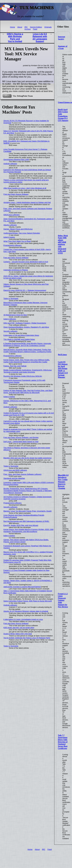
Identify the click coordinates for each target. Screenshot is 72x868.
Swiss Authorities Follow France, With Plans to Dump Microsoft (28, 601)
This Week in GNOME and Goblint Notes (19, 339)
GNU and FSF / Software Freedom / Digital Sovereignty (25, 323)
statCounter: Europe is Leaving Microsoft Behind (22, 587)
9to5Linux (62, 355)
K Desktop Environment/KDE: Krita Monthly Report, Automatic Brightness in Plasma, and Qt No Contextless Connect (27, 344)
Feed (35, 29)
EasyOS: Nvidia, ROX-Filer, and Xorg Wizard (21, 525)
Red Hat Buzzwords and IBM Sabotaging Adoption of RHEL (26, 521)
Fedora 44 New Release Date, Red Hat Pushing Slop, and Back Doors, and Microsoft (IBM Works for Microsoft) (28, 391)
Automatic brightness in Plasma (16, 270)
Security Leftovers (10, 331)
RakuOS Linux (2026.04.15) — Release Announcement (25, 290)
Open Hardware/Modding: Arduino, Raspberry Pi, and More (26, 327)
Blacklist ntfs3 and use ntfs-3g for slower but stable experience (28, 458)
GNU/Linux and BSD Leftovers (15, 470)
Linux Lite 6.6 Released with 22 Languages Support (40, 38)
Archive (27, 29)
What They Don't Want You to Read (17, 241)
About (20, 27)
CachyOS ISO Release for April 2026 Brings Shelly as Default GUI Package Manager (63, 370)
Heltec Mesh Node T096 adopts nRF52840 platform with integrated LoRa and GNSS (63, 244)
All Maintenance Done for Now (15, 315)
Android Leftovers (10, 164)
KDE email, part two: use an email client (19, 628)
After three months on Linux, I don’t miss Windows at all (25, 188)
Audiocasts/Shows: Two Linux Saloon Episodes (22, 233)
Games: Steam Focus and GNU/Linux (18, 229)
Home (12, 27)
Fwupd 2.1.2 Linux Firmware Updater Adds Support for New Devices (63, 600)
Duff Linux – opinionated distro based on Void (21, 442)
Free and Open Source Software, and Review (21, 437)
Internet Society (61, 38)
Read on (7, 96)
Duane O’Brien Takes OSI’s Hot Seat (18, 634)
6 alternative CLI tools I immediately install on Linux (23, 619)
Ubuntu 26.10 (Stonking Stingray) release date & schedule (26, 611)
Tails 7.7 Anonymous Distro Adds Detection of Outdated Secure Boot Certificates (63, 742)
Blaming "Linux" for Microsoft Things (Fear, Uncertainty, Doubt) (28, 511)
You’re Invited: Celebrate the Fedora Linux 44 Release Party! (27, 638)
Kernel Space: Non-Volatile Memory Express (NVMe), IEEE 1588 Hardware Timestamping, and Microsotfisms (28, 530)
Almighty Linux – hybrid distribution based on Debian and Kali (27, 202)
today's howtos (9, 237)
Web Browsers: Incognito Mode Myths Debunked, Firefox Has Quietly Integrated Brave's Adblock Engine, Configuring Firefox (28, 351)
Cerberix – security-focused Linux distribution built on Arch (26, 262)
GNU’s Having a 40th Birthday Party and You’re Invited (15, 38)
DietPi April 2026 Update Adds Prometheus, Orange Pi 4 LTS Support (63, 115)
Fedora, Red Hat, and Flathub (15, 366)
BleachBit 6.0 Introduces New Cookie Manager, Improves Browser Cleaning (63, 482)
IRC (26, 27)
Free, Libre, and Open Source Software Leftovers (23, 474)
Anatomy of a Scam (63, 47)
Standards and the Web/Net (14, 478)
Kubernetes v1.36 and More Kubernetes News (21, 335)
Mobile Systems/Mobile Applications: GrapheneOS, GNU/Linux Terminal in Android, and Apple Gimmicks (28, 371)
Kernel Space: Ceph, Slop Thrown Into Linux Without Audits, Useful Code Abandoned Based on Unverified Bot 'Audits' (27, 361)
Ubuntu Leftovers (10, 225)
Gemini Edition (36, 27)
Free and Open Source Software (16, 194)
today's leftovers (10, 319)
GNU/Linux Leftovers (12, 215)
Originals (48, 27)
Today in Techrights (11, 298)
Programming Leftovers (13, 245)
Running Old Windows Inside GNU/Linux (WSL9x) (23, 376)
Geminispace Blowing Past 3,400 (16, 159)
